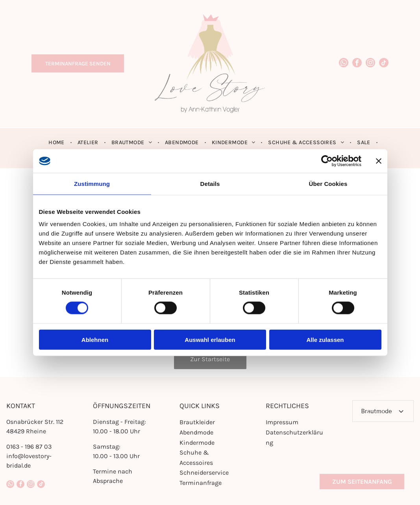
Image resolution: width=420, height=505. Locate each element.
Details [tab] (210, 183)
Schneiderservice (204, 473)
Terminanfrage (201, 483)
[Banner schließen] (379, 161)
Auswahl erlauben (210, 339)
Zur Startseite (210, 359)
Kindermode (197, 443)
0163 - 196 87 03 (29, 447)
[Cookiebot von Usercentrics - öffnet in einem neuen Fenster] (327, 161)
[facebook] (357, 64)
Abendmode (196, 432)
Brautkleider (197, 422)
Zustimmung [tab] (92, 183)
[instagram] (370, 64)
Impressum (282, 422)
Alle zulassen (325, 339)
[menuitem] (57, 142)
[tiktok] (384, 64)
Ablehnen (95, 339)
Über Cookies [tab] (328, 183)
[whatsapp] (344, 64)
